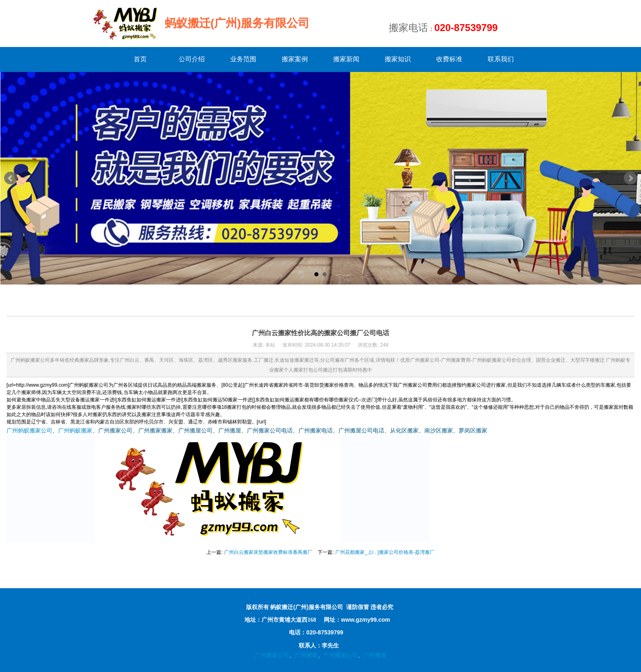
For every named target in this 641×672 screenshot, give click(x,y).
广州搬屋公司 (195, 431)
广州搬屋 (230, 431)
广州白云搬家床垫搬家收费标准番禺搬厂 (268, 552)
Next (630, 178)
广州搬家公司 (115, 431)
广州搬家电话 (316, 431)
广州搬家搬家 (155, 431)
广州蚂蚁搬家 (75, 431)
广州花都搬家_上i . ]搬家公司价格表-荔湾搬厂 (385, 552)
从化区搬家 (404, 431)
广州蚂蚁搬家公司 (29, 431)
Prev (11, 178)
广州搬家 (306, 655)
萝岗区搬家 (473, 431)
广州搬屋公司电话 (361, 431)
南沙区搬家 (439, 431)
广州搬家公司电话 (270, 431)
